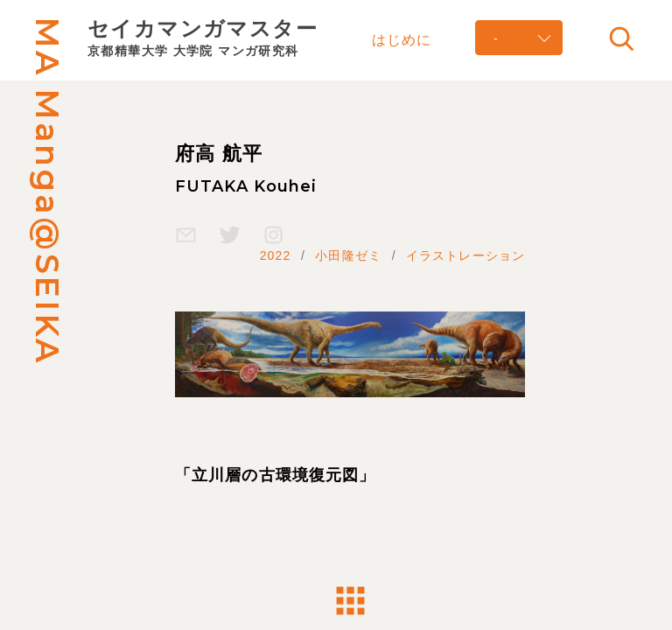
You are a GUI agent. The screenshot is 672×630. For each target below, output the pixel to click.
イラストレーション (465, 255)
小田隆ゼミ (348, 255)
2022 (276, 255)
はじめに (402, 39)
